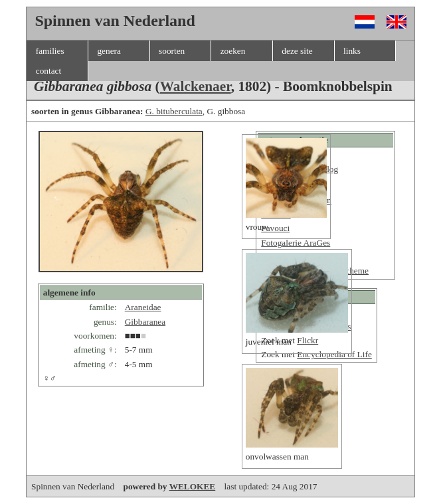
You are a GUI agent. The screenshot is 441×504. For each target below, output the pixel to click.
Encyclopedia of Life (334, 354)
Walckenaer (196, 86)
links (352, 51)
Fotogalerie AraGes (296, 243)
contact (48, 71)
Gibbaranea (145, 322)
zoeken (233, 51)
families (50, 51)
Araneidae (143, 307)
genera (109, 51)
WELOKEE (193, 486)
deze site (297, 51)
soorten (172, 51)
